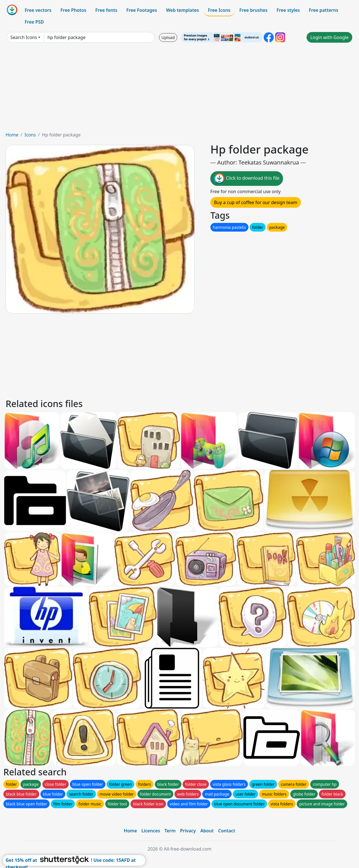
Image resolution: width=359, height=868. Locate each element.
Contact (227, 831)
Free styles (288, 10)
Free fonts (106, 10)
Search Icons (24, 37)
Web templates (182, 10)
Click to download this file (247, 179)
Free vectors (38, 10)
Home (12, 135)
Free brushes (253, 10)
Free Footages (142, 10)
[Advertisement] (179, 89)
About (207, 831)
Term (170, 831)
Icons (30, 135)
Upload (168, 37)
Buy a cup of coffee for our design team (256, 202)
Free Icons (219, 10)
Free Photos (73, 10)
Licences (151, 831)
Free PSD (34, 22)
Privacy (188, 831)
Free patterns (324, 10)
